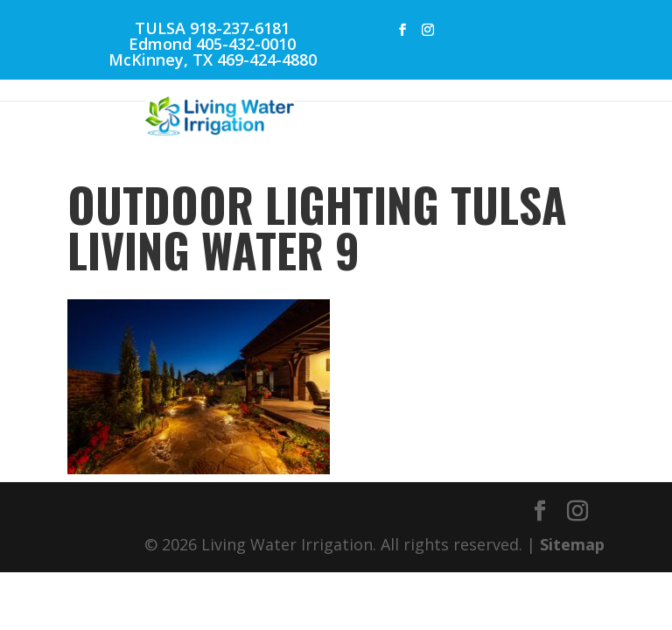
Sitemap (572, 544)
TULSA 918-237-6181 (212, 28)
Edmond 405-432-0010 (212, 44)
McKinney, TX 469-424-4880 (213, 59)
